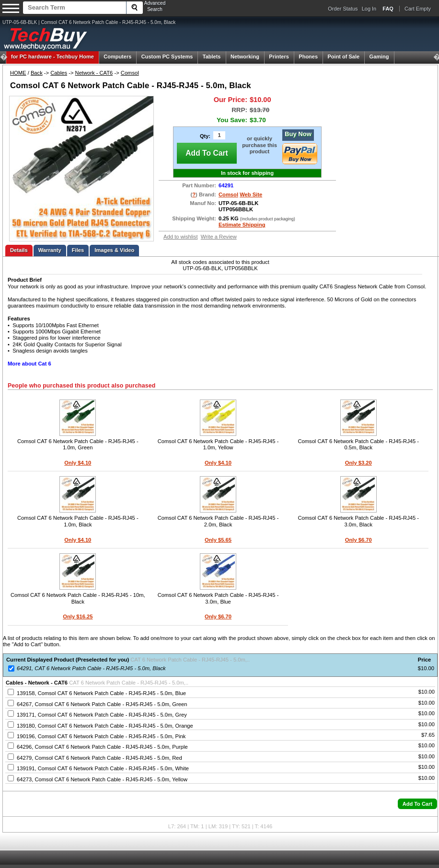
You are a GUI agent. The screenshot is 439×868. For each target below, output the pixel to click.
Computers (117, 57)
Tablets (212, 57)
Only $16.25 (78, 617)
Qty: (205, 136)
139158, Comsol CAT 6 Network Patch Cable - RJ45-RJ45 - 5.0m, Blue (101, 693)
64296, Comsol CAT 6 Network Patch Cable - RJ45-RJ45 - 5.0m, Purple (102, 747)
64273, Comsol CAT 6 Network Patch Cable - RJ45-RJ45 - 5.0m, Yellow (102, 779)
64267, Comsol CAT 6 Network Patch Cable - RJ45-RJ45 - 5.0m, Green (102, 704)
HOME (18, 73)
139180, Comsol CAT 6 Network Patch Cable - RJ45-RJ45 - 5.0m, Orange (105, 726)
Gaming (379, 57)
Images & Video (114, 250)
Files (78, 250)
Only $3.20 (358, 463)
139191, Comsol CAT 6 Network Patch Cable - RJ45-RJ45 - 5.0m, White (103, 768)
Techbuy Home (52, 57)
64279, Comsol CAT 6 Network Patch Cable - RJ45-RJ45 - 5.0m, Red (99, 758)
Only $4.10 (78, 463)
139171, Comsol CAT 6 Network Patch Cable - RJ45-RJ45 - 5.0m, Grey (102, 715)
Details (19, 250)
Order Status (343, 9)
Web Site (251, 194)
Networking (245, 57)
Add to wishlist (181, 237)
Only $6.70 (358, 540)
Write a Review (219, 237)
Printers (279, 57)
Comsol (130, 73)
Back (37, 73)
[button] (417, 804)
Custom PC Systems (167, 57)
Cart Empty (418, 9)
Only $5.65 (218, 540)
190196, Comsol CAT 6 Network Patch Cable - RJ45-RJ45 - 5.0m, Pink (101, 736)
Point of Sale (344, 57)
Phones (308, 57)
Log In (369, 9)
